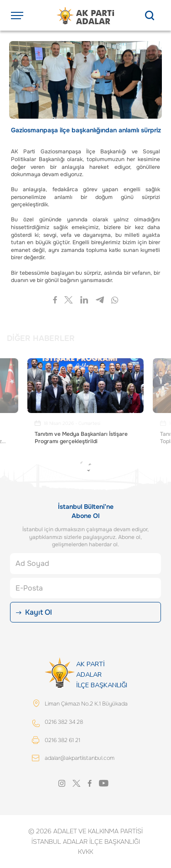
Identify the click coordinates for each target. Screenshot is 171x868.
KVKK (85, 852)
